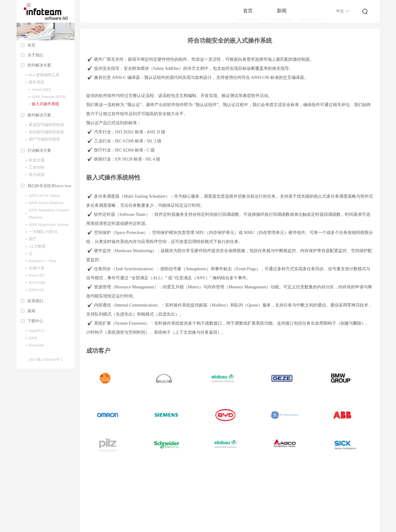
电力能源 (37, 175)
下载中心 (35, 321)
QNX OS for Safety (44, 195)
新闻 (31, 311)
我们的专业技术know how (50, 186)
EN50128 (36, 290)
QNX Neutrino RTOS (49, 97)
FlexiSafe (36, 345)
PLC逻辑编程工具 (44, 75)
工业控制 (37, 167)
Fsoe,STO (37, 275)
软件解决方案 (39, 65)
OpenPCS (36, 331)
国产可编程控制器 (44, 139)
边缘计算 (37, 268)
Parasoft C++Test (42, 261)
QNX (33, 338)
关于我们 (35, 55)
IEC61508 (37, 282)
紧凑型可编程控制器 (46, 125)
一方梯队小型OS (43, 232)
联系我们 (35, 301)
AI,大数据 (37, 246)
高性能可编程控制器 (46, 132)
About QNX (41, 89)
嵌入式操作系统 (45, 104)
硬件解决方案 (39, 115)
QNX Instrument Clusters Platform (49, 214)
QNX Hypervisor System (49, 224)
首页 (31, 45)
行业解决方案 (39, 150)
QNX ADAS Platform (46, 203)
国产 (33, 239)
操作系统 (37, 82)
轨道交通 (37, 160)
